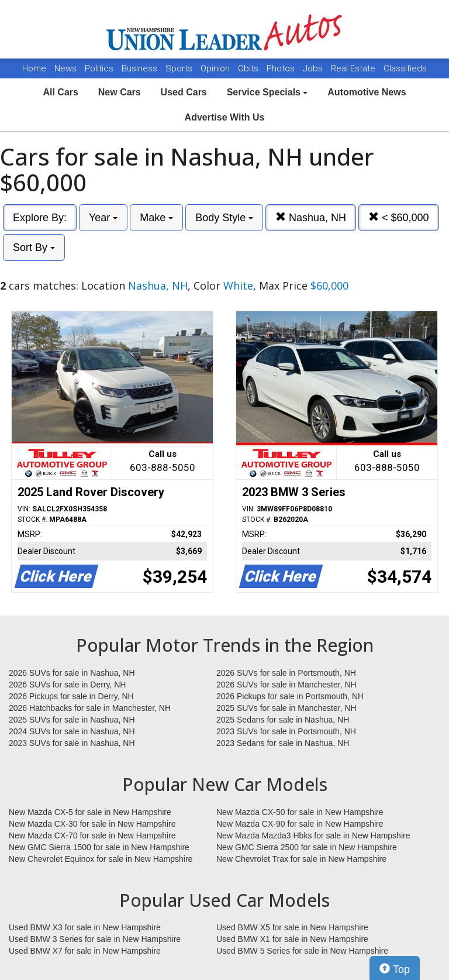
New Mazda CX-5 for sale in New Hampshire (90, 812)
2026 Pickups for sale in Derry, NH (71, 696)
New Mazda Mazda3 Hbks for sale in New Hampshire (313, 835)
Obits (249, 68)
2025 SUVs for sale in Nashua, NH (72, 720)
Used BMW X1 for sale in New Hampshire (292, 939)
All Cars (60, 92)
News (65, 68)
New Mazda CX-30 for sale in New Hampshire (92, 824)
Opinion (216, 68)
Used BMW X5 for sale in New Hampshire (292, 927)
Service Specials (267, 92)
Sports (180, 68)
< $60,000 (399, 217)
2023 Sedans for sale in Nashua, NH (283, 743)
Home (34, 68)
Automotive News (367, 92)
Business (141, 68)
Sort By (34, 247)
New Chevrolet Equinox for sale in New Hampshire (101, 859)
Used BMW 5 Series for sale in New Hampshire (302, 951)
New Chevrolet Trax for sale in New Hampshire (301, 859)
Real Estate (354, 68)
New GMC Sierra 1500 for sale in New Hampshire (99, 847)
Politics (99, 68)
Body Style (224, 218)
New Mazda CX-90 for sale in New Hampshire (300, 824)
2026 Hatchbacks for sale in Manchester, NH (90, 708)
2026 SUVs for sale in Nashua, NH (72, 673)
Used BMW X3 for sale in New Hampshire (85, 927)
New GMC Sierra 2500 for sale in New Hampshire (307, 847)
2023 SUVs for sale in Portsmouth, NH (286, 731)
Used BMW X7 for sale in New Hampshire (85, 951)
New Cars (120, 92)
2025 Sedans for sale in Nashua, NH (283, 720)
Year (103, 218)
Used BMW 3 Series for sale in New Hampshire (95, 939)
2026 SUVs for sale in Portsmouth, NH (286, 673)
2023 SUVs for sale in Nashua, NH (72, 743)
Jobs (314, 68)
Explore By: (40, 218)
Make (156, 218)
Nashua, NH (311, 217)
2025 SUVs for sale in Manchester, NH (286, 708)
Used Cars (184, 92)
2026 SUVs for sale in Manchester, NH (286, 685)
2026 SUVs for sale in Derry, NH (67, 685)
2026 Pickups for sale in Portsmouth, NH (290, 696)
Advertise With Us (225, 117)
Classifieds (405, 68)
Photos (282, 68)
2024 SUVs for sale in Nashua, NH (72, 731)
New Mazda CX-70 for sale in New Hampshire (92, 835)
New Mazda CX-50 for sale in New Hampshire (300, 812)
